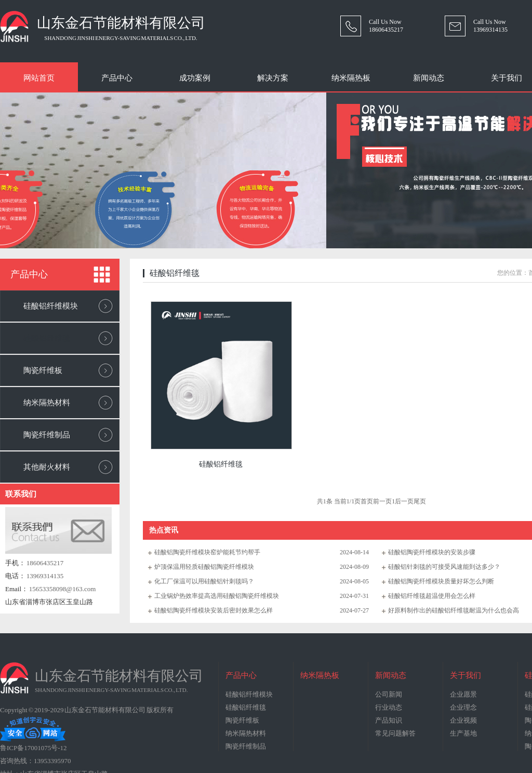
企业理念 (463, 707)
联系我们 (21, 494)
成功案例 (195, 78)
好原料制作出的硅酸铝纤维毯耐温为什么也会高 (454, 610)
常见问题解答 (395, 733)
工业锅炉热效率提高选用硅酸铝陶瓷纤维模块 (217, 596)
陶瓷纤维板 (43, 370)
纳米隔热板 (351, 78)
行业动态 (389, 707)
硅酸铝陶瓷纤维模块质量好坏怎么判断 (441, 581)
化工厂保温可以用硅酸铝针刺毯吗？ (204, 581)
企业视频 (463, 720)
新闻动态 (429, 78)
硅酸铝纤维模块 (51, 306)
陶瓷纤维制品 (47, 435)
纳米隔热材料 (47, 403)
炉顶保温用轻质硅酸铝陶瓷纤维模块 (204, 567)
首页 (367, 501)
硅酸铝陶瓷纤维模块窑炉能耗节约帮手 (207, 552)
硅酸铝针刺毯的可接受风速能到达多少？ (444, 567)
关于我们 (465, 675)
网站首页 (39, 78)
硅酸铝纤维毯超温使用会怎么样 (432, 596)
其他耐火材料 (47, 467)
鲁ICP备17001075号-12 (34, 748)
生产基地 (463, 733)
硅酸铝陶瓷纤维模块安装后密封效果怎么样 (214, 610)
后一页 (404, 501)
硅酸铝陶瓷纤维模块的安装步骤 (432, 552)
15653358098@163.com (63, 589)
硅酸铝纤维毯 (47, 338)
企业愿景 (463, 694)
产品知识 (389, 720)
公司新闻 (389, 694)
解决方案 (273, 78)
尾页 (420, 501)
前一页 (382, 501)
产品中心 (117, 78)
